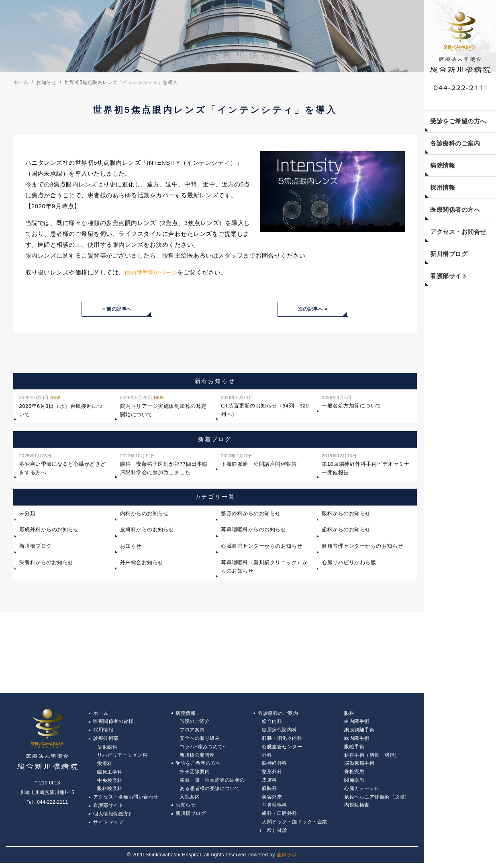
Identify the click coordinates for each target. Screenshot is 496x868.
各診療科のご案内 (455, 143)
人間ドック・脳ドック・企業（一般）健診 (292, 830)
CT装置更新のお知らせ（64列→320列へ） (265, 406)
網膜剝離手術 (359, 731)
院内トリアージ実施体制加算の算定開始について (163, 406)
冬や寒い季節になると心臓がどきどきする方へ (63, 464)
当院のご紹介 (195, 722)
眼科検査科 (110, 791)
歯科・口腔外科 (280, 817)
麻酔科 (269, 791)
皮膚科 (269, 783)
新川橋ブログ (449, 254)
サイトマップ (108, 826)
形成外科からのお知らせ (49, 530)
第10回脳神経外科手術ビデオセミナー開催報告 (365, 464)
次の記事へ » (313, 309)
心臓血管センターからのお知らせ (262, 547)
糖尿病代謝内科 (280, 731)
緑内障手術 (357, 739)
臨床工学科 (110, 774)
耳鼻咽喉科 (275, 809)
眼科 (349, 714)
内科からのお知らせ (145, 514)
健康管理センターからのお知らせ (362, 547)
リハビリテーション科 (122, 757)
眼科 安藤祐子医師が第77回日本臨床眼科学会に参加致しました (164, 464)
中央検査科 (110, 783)
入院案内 (190, 800)
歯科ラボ (287, 859)
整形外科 (272, 774)
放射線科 (107, 748)
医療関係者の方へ (455, 210)
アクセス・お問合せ (458, 232)
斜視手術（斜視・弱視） (372, 757)
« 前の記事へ (117, 309)
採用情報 (443, 187)
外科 (267, 757)
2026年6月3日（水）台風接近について (61, 406)
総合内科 (272, 722)
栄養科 (105, 766)
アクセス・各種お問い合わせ (126, 800)
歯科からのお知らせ (346, 530)
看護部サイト (449, 276)
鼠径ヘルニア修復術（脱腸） (377, 800)
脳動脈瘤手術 (359, 766)
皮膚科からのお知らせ (147, 530)
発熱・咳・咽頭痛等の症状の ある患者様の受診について (210, 787)
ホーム (101, 714)
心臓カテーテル (362, 791)
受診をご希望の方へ (458, 121)
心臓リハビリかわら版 (349, 563)
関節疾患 (354, 783)
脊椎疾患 (354, 774)
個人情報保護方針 (113, 817)
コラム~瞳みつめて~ (203, 748)
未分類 (28, 514)
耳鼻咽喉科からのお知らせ (253, 530)
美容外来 (272, 800)
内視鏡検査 (357, 809)
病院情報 (443, 165)
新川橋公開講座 (197, 757)
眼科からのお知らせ (346, 514)
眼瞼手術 (354, 748)
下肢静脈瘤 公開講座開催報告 (259, 460)
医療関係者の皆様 (113, 722)
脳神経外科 (275, 766)
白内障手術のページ (153, 272)
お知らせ (131, 547)
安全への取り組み (200, 739)
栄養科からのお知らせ (46, 563)
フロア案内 (192, 731)
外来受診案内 (195, 774)
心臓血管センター (282, 748)
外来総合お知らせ (142, 563)
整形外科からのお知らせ (251, 514)
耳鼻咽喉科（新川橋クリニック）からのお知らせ (264, 567)
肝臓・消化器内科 (282, 739)
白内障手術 (357, 722)
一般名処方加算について (352, 402)
